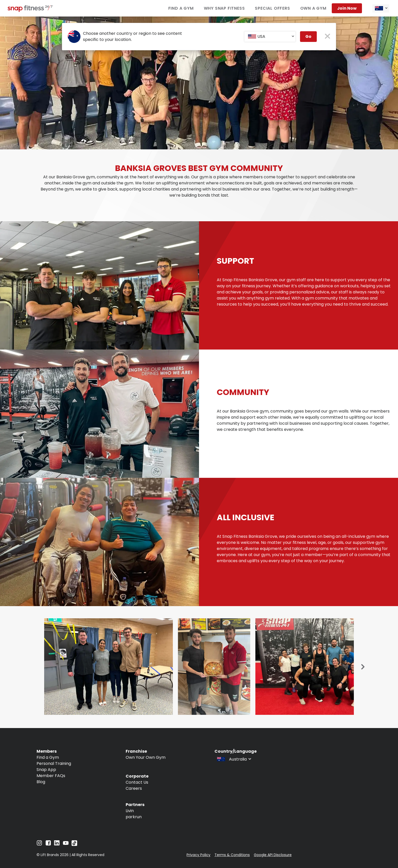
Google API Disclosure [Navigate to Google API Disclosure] (273, 855)
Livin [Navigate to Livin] (130, 811)
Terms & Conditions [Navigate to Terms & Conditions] (232, 855)
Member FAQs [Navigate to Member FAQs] (51, 776)
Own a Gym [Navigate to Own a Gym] (313, 8)
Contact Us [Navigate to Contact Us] (137, 782)
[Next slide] (363, 667)
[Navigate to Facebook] (48, 844)
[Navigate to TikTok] (74, 845)
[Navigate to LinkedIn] (57, 844)
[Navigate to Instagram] (39, 844)
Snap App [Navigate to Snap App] (46, 770)
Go (308, 36)
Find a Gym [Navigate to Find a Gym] (181, 8)
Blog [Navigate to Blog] (41, 782)
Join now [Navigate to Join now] (347, 8)
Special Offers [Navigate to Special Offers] (272, 8)
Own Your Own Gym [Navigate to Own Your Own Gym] (146, 757)
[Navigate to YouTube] (66, 844)
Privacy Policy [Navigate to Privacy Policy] (198, 855)
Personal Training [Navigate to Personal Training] (54, 763)
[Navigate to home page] (30, 11)
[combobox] (381, 8)
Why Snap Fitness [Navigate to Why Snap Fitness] (224, 8)
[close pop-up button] (328, 37)
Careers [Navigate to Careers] (134, 788)
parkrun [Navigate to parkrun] (134, 817)
